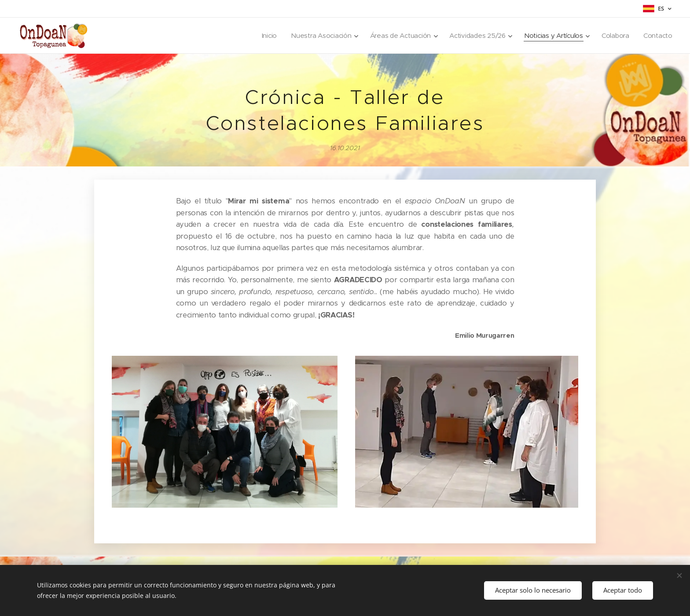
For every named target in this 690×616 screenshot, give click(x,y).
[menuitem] (262, 36)
